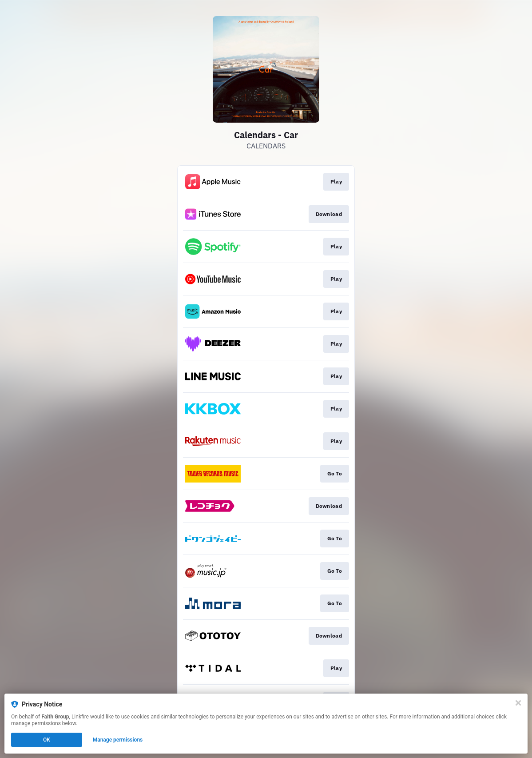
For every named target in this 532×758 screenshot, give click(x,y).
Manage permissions (118, 740)
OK (47, 740)
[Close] (518, 703)
